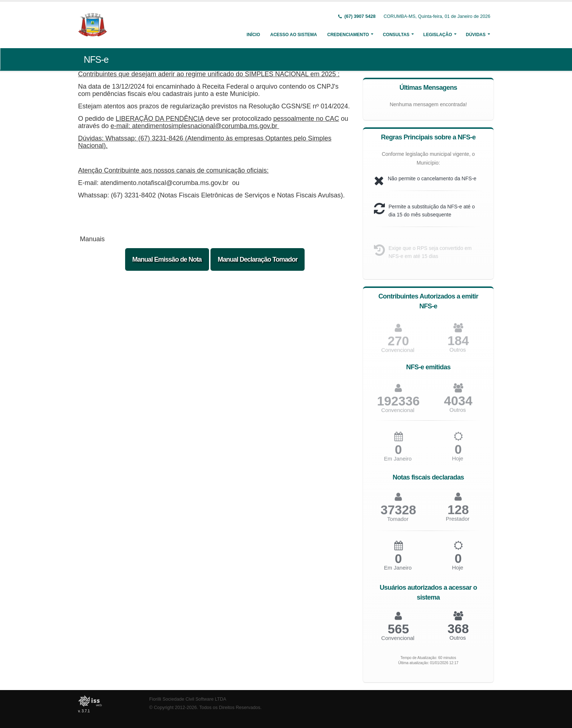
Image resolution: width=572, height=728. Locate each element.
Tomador (398, 522)
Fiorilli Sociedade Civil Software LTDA (188, 699)
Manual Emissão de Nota (167, 259)
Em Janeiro (398, 462)
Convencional (398, 413)
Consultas (396, 35)
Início (253, 35)
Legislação (438, 35)
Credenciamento (348, 35)
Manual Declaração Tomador (258, 259)
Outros (458, 352)
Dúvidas (476, 35)
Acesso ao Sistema (294, 35)
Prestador (458, 522)
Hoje (458, 461)
